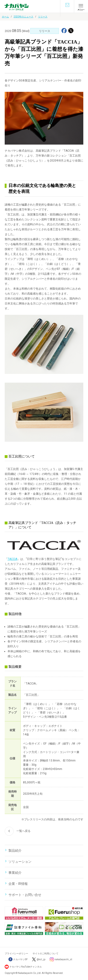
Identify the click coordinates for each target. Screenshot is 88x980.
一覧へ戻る (18, 831)
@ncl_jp (41, 959)
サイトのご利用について (46, 954)
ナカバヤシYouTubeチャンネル (26, 967)
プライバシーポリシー (16, 954)
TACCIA (12, 559)
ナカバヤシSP (18, 959)
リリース (43, 17)
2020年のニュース (23, 17)
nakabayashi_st (63, 959)
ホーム (5, 17)
